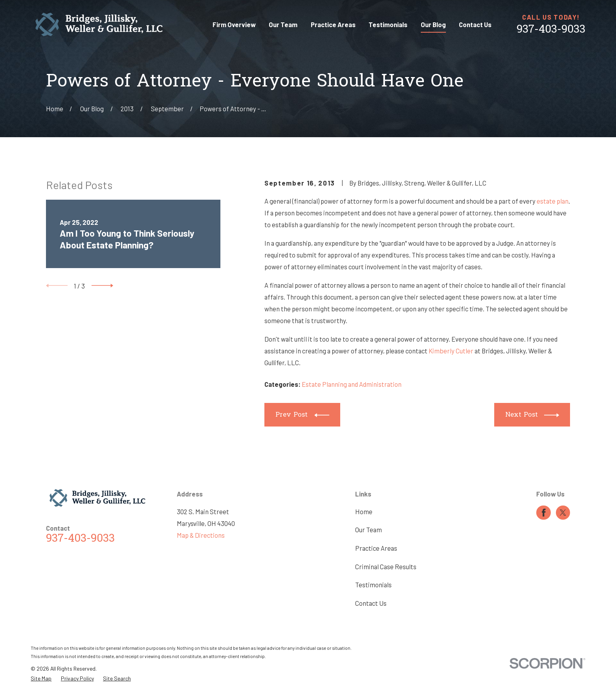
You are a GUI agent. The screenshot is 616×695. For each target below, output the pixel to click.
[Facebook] (544, 513)
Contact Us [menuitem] (475, 24)
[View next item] (102, 286)
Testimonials (373, 585)
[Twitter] (563, 513)
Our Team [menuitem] (283, 24)
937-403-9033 (551, 30)
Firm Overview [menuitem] (234, 24)
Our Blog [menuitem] (433, 24)
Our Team (368, 530)
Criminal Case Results (386, 566)
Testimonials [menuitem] (388, 24)
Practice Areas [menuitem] (333, 24)
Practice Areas (376, 548)
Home (364, 511)
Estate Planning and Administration (352, 384)
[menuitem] (41, 678)
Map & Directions (201, 535)
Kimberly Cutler (451, 351)
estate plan (553, 201)
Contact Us (371, 603)
